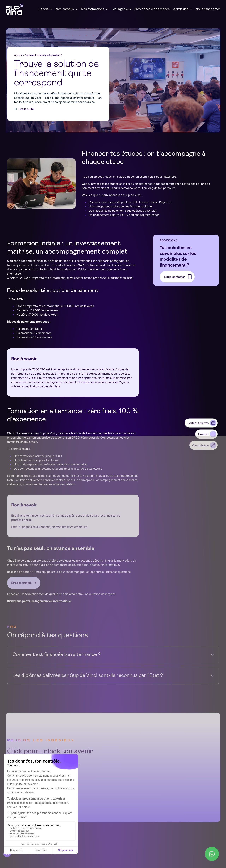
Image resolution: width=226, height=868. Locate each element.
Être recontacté (21, 582)
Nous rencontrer (208, 9)
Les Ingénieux (121, 9)
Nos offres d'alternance (152, 9)
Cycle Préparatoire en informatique (46, 278)
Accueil (18, 55)
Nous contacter (175, 277)
